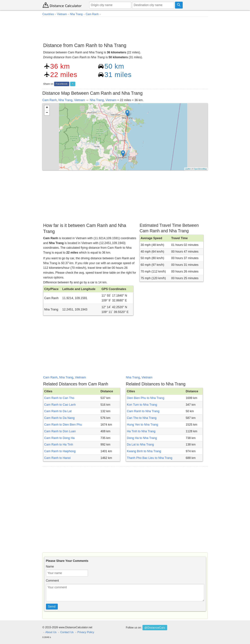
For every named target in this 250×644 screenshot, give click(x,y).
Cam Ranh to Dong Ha (59, 438)
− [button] (47, 113)
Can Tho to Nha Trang (142, 418)
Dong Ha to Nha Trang (142, 438)
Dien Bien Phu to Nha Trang (146, 398)
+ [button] (47, 108)
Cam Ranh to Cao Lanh (60, 405)
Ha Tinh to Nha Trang (141, 431)
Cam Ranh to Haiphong (60, 451)
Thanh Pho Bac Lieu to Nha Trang (150, 458)
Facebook (62, 84)
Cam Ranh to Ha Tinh (59, 445)
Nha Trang (65, 100)
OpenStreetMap (200, 169)
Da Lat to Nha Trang (140, 445)
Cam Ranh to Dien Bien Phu (63, 425)
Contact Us (67, 632)
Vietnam (80, 100)
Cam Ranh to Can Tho (59, 398)
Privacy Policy (86, 632)
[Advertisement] (125, 28)
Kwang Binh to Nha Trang (144, 451)
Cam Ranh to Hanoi (57, 458)
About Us (51, 632)
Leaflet (188, 169)
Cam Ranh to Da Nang (59, 418)
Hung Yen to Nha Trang (143, 425)
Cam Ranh (50, 100)
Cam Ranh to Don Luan (60, 431)
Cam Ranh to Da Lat (58, 411)
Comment (52, 581)
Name (50, 567)
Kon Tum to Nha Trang (142, 405)
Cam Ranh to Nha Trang (143, 411)
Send (52, 607)
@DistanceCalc (155, 628)
